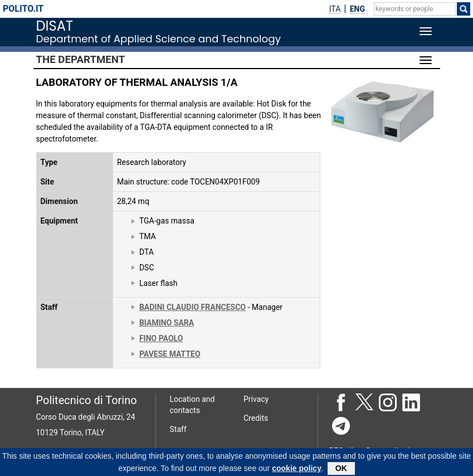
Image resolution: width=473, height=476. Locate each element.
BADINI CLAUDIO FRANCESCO (192, 307)
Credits (256, 418)
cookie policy (297, 470)
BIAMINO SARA (167, 323)
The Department (81, 60)
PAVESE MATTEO (170, 354)
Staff (178, 429)
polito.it (23, 9)
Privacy (256, 399)
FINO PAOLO (161, 338)
